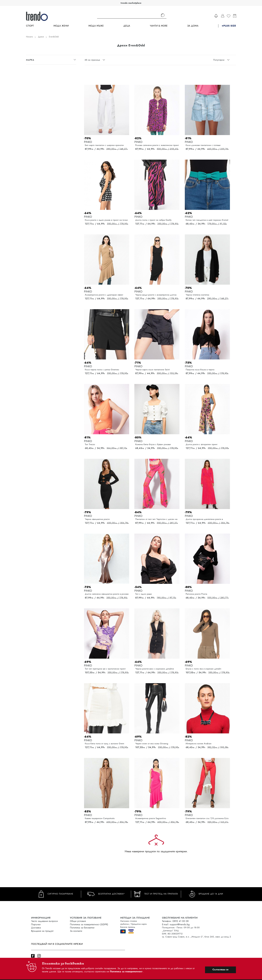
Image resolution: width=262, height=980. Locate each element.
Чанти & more (159, 26)
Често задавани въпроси (44, 921)
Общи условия (78, 921)
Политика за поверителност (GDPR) (89, 924)
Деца (127, 26)
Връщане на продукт (42, 931)
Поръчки (36, 924)
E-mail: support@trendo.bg (176, 924)
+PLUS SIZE (229, 26)
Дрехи (41, 37)
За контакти (76, 931)
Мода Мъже (96, 26)
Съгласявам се (220, 969)
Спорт (30, 26)
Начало (29, 37)
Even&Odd (54, 37)
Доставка (36, 928)
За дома (193, 26)
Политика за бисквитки (82, 928)
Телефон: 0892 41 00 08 (175, 921)
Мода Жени (61, 26)
